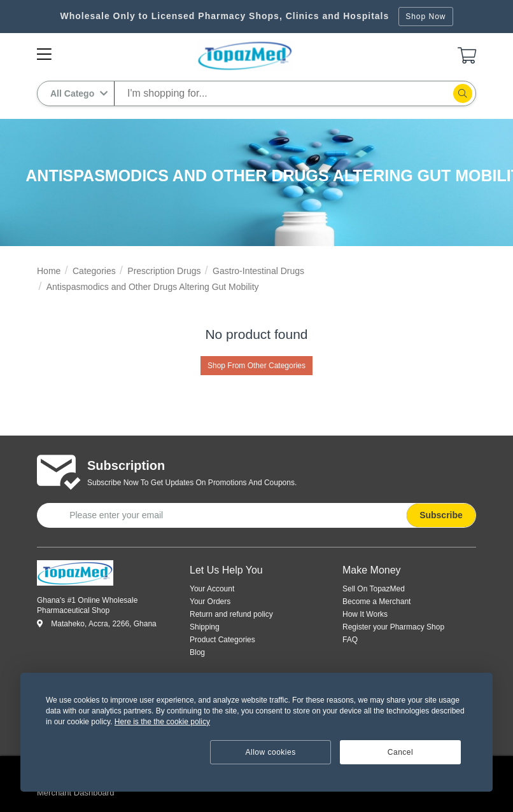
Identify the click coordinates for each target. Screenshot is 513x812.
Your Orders (210, 602)
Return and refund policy (231, 614)
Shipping (205, 627)
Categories (94, 271)
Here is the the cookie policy (162, 722)
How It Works (365, 614)
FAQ (350, 640)
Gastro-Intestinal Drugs (258, 271)
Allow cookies (271, 752)
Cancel (400, 752)
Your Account (212, 589)
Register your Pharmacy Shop (393, 627)
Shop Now (425, 17)
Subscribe (441, 515)
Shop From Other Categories (256, 366)
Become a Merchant (376, 602)
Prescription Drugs (164, 271)
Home (49, 271)
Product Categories (222, 640)
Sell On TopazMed (374, 589)
